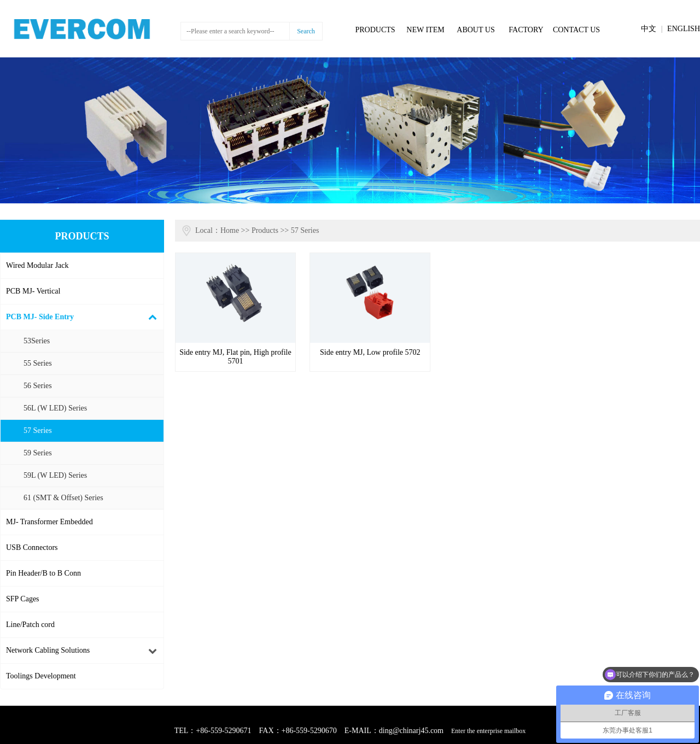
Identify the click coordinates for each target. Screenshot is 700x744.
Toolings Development (41, 676)
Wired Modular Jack (37, 265)
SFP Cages (23, 599)
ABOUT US (476, 30)
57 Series (38, 430)
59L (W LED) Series (55, 475)
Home (230, 230)
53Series (37, 341)
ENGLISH (684, 29)
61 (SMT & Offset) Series (63, 498)
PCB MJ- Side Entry (40, 317)
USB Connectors (32, 547)
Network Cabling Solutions (48, 650)
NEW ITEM (425, 30)
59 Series (38, 453)
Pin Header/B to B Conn (43, 573)
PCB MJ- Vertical (33, 291)
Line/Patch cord (30, 625)
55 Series (38, 363)
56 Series (38, 386)
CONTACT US (576, 30)
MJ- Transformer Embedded (49, 522)
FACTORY (526, 30)
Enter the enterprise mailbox (488, 731)
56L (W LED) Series (55, 408)
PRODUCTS (375, 30)
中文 (649, 29)
